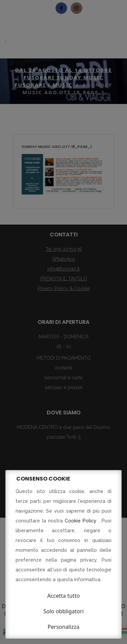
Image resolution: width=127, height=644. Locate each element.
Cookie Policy (82, 521)
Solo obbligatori (63, 611)
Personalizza (64, 627)
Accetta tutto (63, 596)
